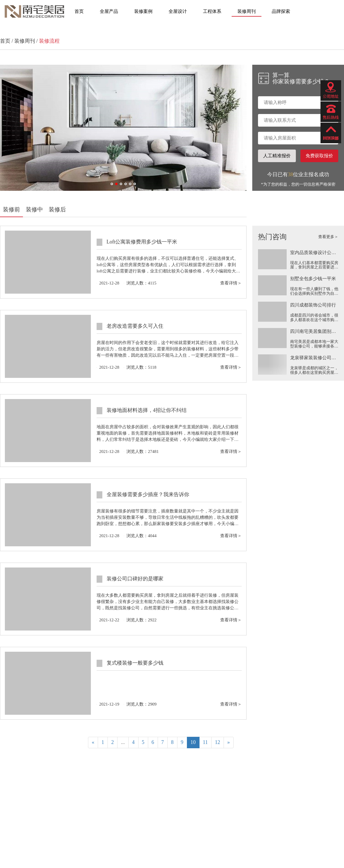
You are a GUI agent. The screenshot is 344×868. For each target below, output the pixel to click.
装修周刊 (247, 11)
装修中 (34, 209)
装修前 (11, 209)
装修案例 (143, 11)
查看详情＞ (231, 283)
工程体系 (212, 11)
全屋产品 (109, 11)
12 (218, 742)
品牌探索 (281, 11)
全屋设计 (178, 11)
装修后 (57, 209)
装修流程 (49, 41)
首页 (79, 11)
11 (205, 742)
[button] (112, 184)
